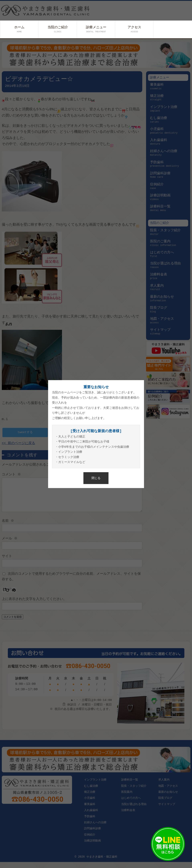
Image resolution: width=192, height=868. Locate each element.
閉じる (96, 478)
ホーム (19, 29)
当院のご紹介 (58, 29)
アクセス (134, 29)
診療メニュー (96, 29)
